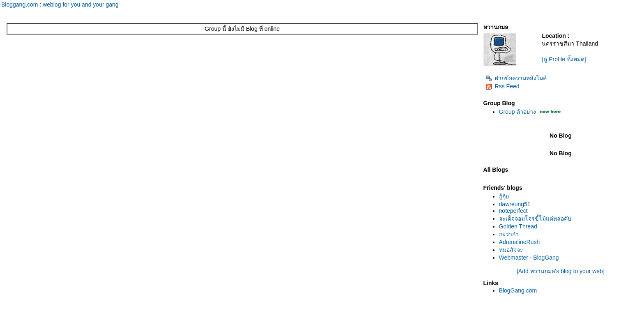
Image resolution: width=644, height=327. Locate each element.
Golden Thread (518, 226)
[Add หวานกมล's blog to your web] (561, 271)
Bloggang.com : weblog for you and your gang (60, 5)
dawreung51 (515, 204)
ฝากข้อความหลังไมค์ (516, 78)
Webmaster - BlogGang (529, 258)
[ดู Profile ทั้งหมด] (564, 59)
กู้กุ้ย (504, 196)
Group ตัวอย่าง (518, 112)
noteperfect (513, 211)
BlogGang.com (518, 290)
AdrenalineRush (520, 242)
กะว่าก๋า (509, 234)
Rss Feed (503, 86)
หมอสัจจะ (511, 250)
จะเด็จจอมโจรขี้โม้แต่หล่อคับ (535, 219)
